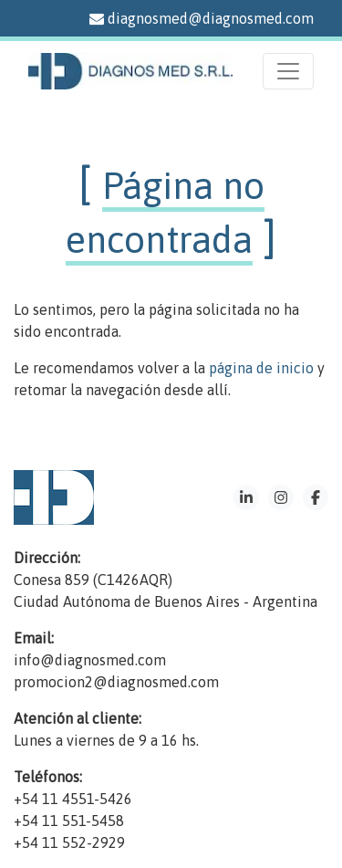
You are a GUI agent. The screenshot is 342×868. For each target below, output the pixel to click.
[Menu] (288, 71)
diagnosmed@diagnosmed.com (202, 18)
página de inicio (261, 368)
